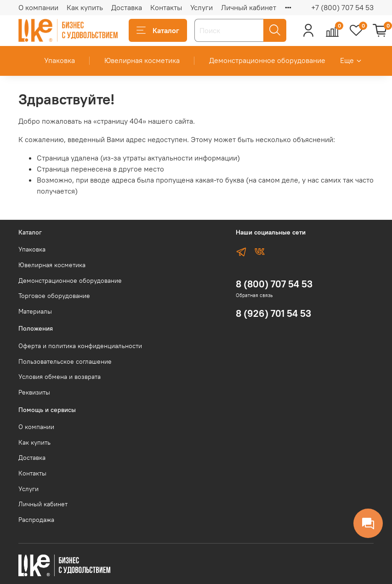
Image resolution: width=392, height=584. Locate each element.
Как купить (85, 7)
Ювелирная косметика (142, 60)
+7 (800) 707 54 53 (342, 7)
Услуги (202, 7)
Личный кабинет (249, 7)
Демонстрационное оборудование (267, 60)
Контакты (166, 7)
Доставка (127, 7)
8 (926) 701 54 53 (273, 313)
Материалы (35, 311)
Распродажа (36, 520)
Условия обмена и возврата (60, 377)
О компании (38, 7)
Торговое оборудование (54, 296)
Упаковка (60, 60)
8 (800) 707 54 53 (274, 284)
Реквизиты (34, 392)
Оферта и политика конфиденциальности (80, 346)
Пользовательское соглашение (65, 361)
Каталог (158, 30)
